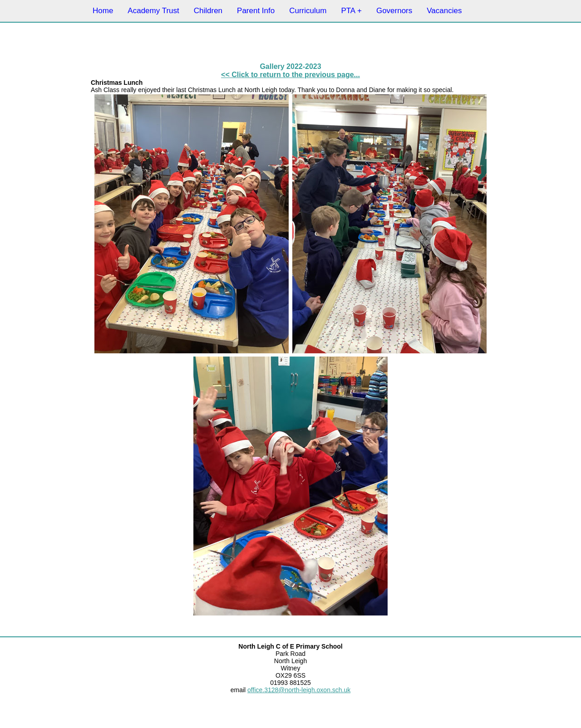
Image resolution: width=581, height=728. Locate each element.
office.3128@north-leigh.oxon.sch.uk (299, 690)
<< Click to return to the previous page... (290, 75)
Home (103, 11)
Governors (394, 11)
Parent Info (256, 11)
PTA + (351, 11)
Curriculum (308, 11)
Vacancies (444, 11)
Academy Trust (153, 11)
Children (208, 11)
